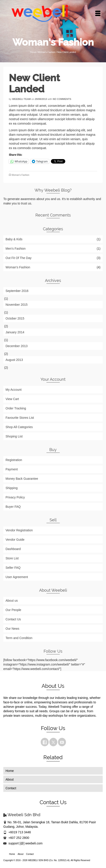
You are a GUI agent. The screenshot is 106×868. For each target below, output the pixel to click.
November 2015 (17, 305)
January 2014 (15, 332)
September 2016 (17, 291)
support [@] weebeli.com (23, 843)
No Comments (62, 99)
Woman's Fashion (21, 175)
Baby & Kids (14, 239)
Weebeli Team (21, 99)
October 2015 (15, 318)
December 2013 (17, 346)
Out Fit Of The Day (18, 258)
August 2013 (14, 360)
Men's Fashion (16, 249)
